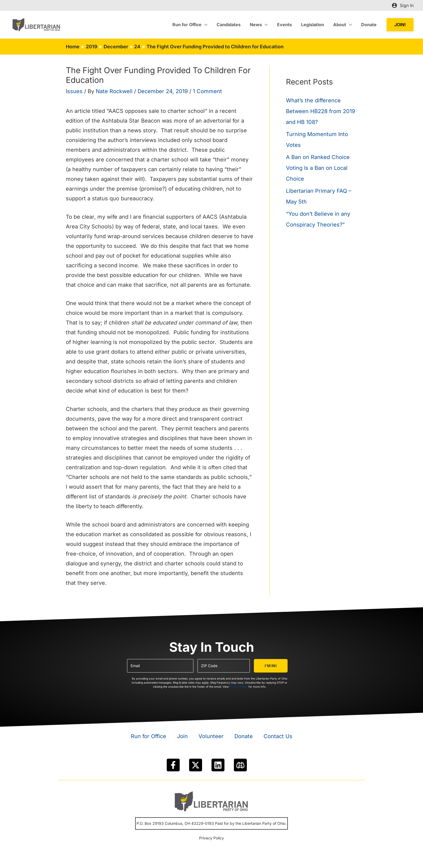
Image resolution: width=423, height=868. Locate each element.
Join (182, 736)
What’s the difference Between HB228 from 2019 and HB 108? (320, 111)
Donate (244, 736)
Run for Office (149, 736)
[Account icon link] (403, 5)
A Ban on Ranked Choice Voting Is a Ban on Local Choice (318, 168)
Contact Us (278, 736)
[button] (400, 25)
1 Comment (207, 91)
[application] (208, 25)
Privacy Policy (239, 687)
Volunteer (211, 736)
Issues (74, 91)
